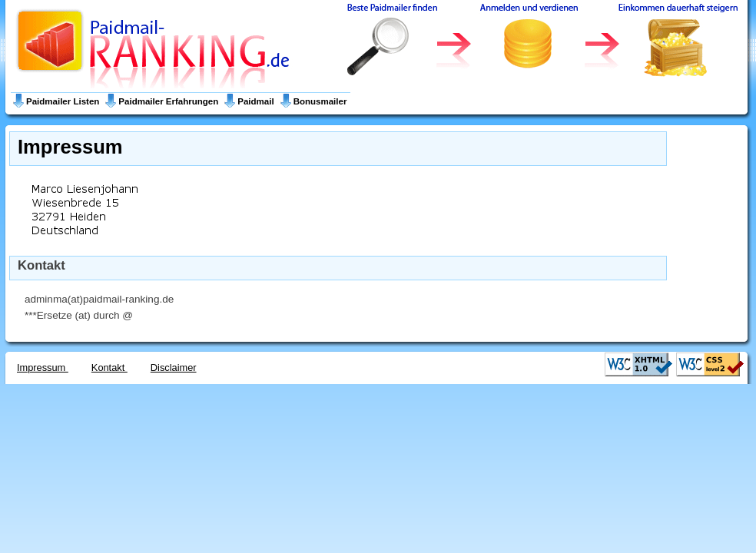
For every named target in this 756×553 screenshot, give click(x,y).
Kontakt (109, 368)
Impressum (43, 368)
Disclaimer (174, 368)
